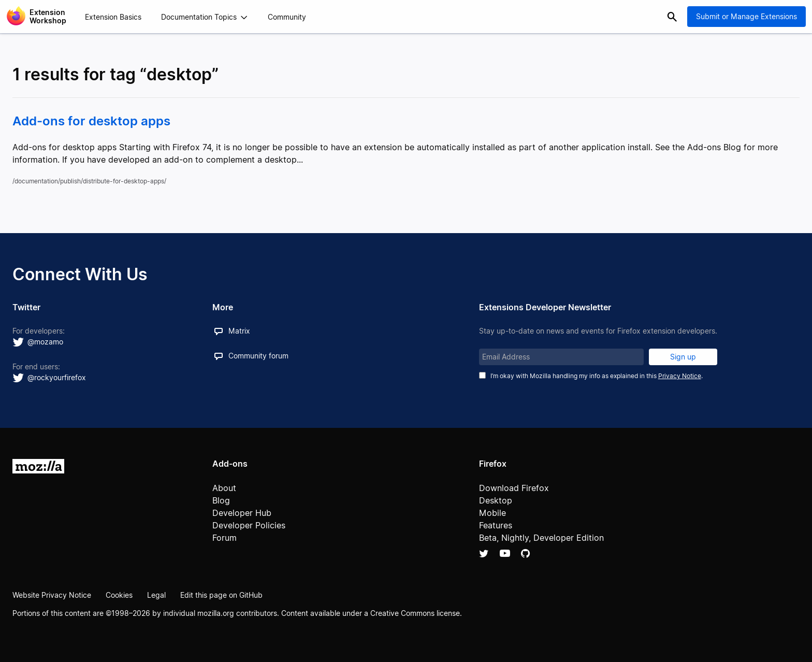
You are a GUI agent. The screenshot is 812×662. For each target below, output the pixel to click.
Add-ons (230, 464)
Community (287, 17)
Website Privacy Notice (52, 595)
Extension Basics (113, 17)
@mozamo (45, 342)
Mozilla (38, 466)
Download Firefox (514, 488)
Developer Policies (249, 525)
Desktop (496, 500)
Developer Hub (242, 513)
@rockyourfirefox (57, 377)
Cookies (119, 595)
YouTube (505, 553)
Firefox (493, 464)
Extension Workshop (48, 16)
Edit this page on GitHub (221, 595)
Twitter (484, 553)
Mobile (492, 513)
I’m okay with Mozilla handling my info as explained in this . (597, 376)
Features (496, 525)
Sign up (683, 357)
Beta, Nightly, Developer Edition (541, 538)
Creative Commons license (415, 613)
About (224, 488)
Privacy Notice (680, 376)
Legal (156, 595)
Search (672, 17)
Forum (224, 538)
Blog (221, 500)
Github (525, 553)
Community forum (258, 356)
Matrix (239, 331)
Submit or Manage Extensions (746, 16)
